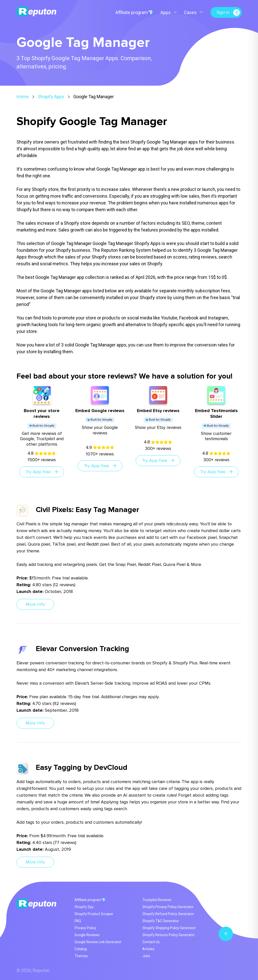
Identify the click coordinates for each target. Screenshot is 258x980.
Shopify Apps (51, 97)
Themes (81, 956)
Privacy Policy (85, 928)
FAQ (78, 921)
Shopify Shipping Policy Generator (169, 928)
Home (23, 97)
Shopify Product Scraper (94, 914)
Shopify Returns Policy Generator (169, 935)
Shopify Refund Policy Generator (168, 914)
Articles (148, 949)
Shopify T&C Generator (161, 921)
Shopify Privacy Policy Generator (168, 907)
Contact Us (151, 942)
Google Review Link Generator (98, 942)
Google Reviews (87, 935)
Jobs (146, 956)
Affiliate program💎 (134, 12)
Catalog (81, 949)
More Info (35, 604)
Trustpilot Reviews (157, 900)
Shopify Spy (84, 907)
